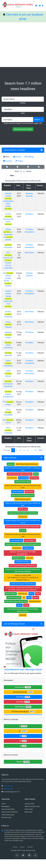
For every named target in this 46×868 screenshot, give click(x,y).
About (22, 847)
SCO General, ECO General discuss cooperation (8, 260)
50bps (38, 594)
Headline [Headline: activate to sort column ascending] (7, 185)
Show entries (23, 171)
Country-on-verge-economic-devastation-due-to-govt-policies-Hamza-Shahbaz (23, 571)
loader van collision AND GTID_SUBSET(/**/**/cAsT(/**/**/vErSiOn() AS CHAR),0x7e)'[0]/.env (23, 578)
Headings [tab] (29, 157)
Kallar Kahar (29, 492)
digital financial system (23, 499)
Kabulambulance (35, 601)
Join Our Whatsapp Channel (14, 624)
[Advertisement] (21, 45)
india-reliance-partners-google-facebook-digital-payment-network (23, 610)
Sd (23, 736)
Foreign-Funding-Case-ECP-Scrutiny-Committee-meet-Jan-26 (23, 522)
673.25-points (12, 478)
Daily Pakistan (23, 707)
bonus (31, 594)
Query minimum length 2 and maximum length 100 (23, 123)
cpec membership (16, 540)
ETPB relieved (8, 374)
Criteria (23, 103)
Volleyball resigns (8, 335)
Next (41, 450)
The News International (23, 712)
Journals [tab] (8, 161)
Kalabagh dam (28, 548)
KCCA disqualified (8, 412)
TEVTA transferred (8, 345)
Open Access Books (8, 809)
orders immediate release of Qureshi (20, 474)
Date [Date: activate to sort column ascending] (18, 185)
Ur (23, 726)
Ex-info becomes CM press (8, 219)
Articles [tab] (17, 157)
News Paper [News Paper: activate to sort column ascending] (29, 187)
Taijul (29, 597)
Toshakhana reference (23, 562)
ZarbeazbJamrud (18, 558)
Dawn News (29, 312)
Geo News (23, 702)
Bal (23, 741)
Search (37, 120)
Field (23, 113)
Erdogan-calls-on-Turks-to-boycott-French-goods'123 (23, 544)
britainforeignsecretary (23, 482)
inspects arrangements (8, 394)
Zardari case (23, 509)
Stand (36, 474)
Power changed (8, 324)
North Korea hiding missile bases (27, 464)
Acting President (18, 492)
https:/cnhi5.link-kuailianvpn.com (23, 495)
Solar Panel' (34, 478)
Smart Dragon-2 (30, 540)
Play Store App (6, 817)
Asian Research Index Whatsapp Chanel (23, 670)
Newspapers (6, 806)
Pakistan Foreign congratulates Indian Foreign (8, 201)
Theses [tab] (19, 161)
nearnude (30, 558)
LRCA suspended (8, 430)
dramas (36, 597)
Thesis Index (29, 809)
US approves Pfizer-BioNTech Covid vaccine (23, 513)
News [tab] (7, 157)
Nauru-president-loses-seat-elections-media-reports (23, 527)
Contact (30, 847)
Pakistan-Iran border (14, 597)
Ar (23, 746)
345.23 (19, 605)
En (23, 731)
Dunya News (23, 687)
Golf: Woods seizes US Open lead (16, 601)
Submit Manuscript (8, 815)
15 (35, 450)
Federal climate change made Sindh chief (8, 299)
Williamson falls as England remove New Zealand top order (23, 504)
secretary (21, 150)
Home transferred (8, 363)
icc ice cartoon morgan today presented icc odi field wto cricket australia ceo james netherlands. (23, 589)
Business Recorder (23, 692)
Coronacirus (23, 517)
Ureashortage (23, 478)
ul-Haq (26, 605)
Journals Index (29, 804)
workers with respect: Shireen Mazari (23, 584)
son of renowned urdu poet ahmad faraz (23, 566)
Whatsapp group (8, 789)
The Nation (29, 214)
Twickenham (17, 548)
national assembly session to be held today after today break (23, 487)
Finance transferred (8, 314)
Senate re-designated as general (8, 234)
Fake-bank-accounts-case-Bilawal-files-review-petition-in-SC (23, 535)
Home (4, 804)
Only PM (23, 530)
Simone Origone (11, 594)
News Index (28, 812)
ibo (24, 597)
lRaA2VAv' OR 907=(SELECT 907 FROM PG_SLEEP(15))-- (23, 553)
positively (23, 615)
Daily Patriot (29, 253)
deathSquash (23, 594)
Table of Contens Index (32, 806)
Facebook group (8, 786)
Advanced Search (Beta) (23, 129)
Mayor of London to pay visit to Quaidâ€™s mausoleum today (23, 469)
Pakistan (23, 762)
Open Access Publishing (9, 812)
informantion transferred (8, 384)
